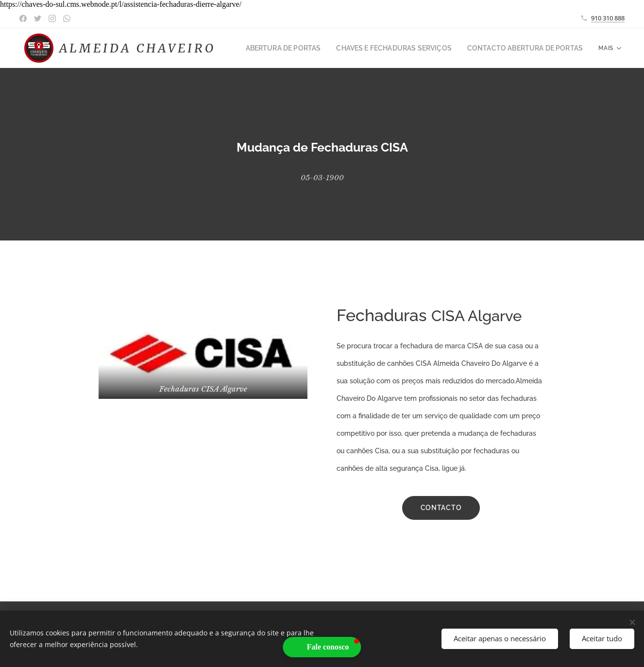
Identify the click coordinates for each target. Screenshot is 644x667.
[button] (322, 647)
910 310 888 (608, 18)
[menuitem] (308, 48)
